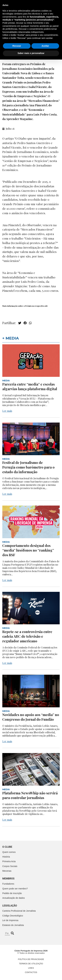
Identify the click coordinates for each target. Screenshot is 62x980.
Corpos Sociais (10, 866)
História (6, 857)
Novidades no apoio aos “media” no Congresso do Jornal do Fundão (31, 717)
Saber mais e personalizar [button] (31, 974)
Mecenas (7, 871)
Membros (8, 879)
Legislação (10, 906)
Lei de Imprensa (10, 920)
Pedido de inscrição (12, 893)
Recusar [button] (17, 966)
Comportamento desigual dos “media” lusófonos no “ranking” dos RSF (28, 550)
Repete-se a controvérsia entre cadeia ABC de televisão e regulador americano (27, 636)
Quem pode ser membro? (15, 889)
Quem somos (9, 852)
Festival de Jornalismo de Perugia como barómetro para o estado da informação (28, 467)
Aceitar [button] (45, 966)
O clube (7, 847)
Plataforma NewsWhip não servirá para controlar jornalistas (30, 795)
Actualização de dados (14, 898)
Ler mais (7, 411)
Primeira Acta (9, 861)
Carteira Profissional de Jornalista (19, 911)
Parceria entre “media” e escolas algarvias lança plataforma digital (30, 386)
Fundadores (8, 884)
